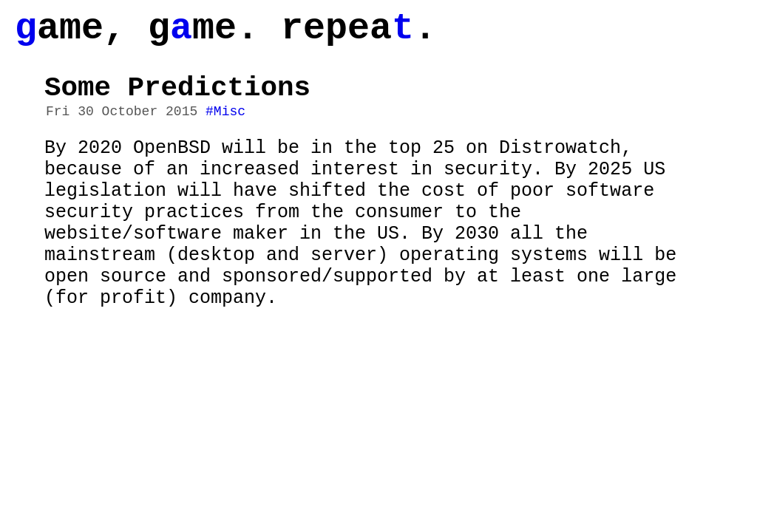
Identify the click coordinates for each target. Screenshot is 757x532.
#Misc (225, 128)
